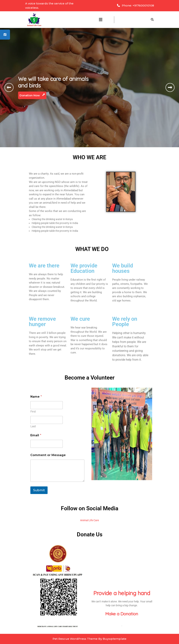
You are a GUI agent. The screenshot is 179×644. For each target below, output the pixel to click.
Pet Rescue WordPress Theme (75, 639)
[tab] (101, 20)
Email (36, 435)
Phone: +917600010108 (135, 5)
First (33, 412)
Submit (39, 490)
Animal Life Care (89, 520)
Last (33, 426)
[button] (9, 88)
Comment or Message (48, 455)
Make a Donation (122, 614)
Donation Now (34, 95)
